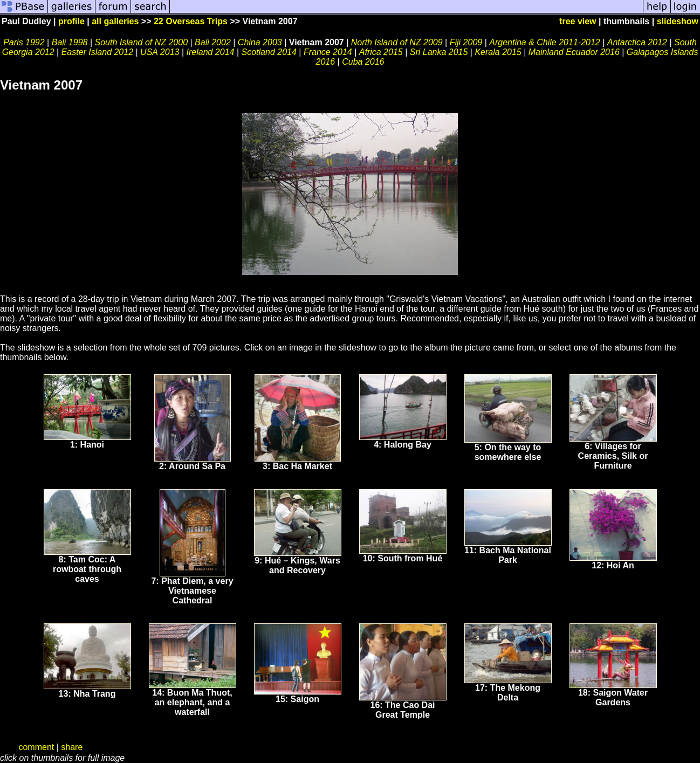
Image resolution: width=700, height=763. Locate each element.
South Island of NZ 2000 (141, 42)
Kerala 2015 (498, 52)
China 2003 (260, 42)
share (72, 747)
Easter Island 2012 (97, 52)
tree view (578, 21)
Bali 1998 (70, 42)
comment (36, 747)
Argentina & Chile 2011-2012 (544, 42)
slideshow (678, 21)
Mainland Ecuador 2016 (574, 52)
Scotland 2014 (269, 52)
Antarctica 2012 (639, 42)
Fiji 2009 (466, 42)
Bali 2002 (213, 42)
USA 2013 (160, 52)
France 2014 (328, 52)
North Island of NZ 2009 (397, 42)
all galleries (115, 21)
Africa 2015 (381, 52)
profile (71, 21)
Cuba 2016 (363, 62)
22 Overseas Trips (191, 21)
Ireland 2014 (212, 52)
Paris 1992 (24, 42)
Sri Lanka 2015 (439, 52)
